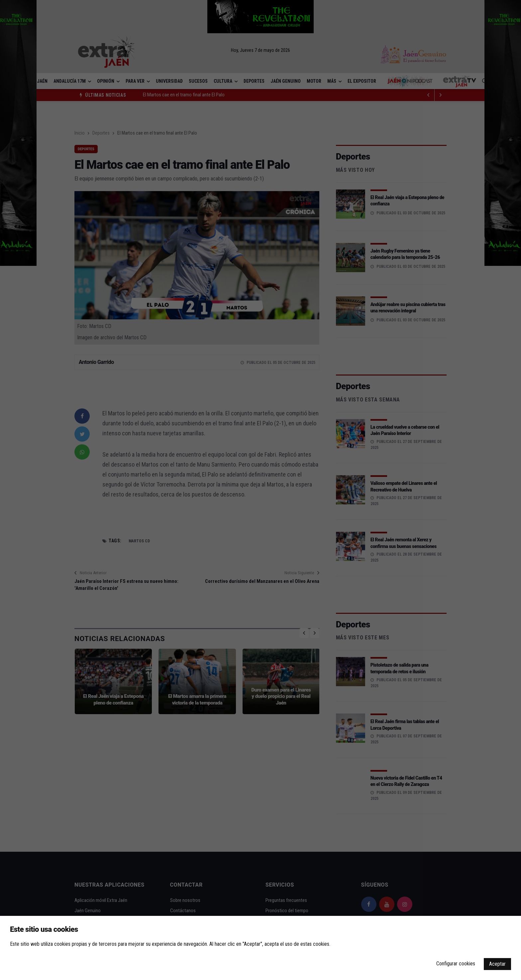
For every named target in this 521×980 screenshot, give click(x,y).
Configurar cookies (456, 964)
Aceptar (497, 964)
